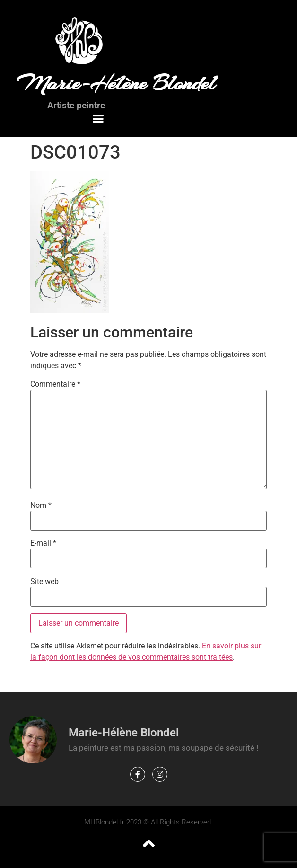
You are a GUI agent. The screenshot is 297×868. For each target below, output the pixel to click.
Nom (41, 505)
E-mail (43, 543)
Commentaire (55, 384)
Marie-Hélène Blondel (116, 83)
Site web (44, 582)
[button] (98, 119)
